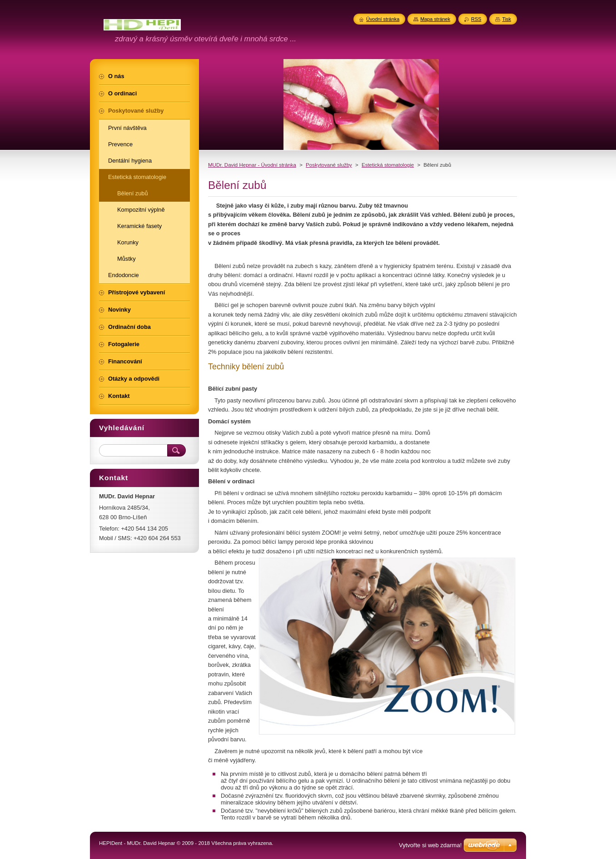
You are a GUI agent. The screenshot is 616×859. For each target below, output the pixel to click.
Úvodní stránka (383, 19)
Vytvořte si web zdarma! (430, 845)
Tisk (507, 19)
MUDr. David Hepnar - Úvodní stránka (252, 165)
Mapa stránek (435, 19)
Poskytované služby (329, 165)
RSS (476, 19)
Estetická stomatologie (388, 165)
